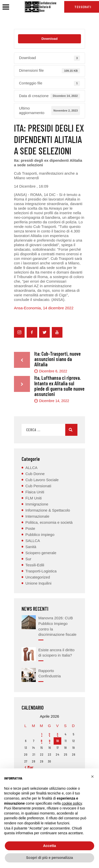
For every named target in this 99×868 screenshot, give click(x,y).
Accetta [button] (50, 846)
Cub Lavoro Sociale (42, 480)
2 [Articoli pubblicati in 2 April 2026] (49, 734)
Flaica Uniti (35, 492)
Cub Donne (35, 474)
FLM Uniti (34, 498)
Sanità (31, 547)
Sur (28, 559)
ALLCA (31, 468)
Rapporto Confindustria (49, 673)
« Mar (29, 767)
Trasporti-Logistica (41, 571)
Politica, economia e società (49, 522)
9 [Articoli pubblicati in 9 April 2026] (49, 741)
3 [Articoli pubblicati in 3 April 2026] (57, 734)
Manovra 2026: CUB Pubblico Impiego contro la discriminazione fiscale (57, 626)
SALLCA (33, 541)
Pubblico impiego (40, 535)
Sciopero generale (41, 553)
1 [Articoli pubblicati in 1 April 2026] (42, 734)
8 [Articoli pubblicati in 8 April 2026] (42, 741)
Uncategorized (38, 577)
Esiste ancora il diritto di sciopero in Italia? (56, 653)
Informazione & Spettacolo (48, 510)
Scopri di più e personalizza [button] (49, 858)
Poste (30, 528)
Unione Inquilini (38, 583)
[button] (92, 776)
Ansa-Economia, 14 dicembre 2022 (44, 308)
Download (49, 39)
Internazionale (37, 516)
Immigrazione (37, 504)
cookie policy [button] (72, 803)
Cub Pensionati (38, 486)
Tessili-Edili (35, 565)
